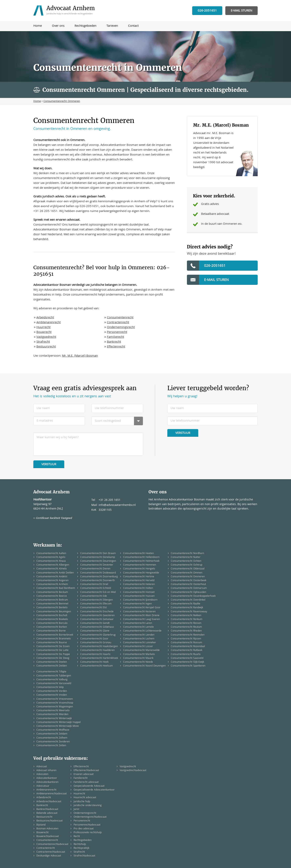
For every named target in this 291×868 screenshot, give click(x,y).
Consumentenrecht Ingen (137, 604)
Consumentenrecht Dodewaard (98, 573)
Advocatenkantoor (47, 778)
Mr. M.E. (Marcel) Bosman (80, 356)
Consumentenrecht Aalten (51, 554)
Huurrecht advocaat (85, 798)
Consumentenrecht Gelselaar (97, 619)
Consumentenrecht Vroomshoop (55, 703)
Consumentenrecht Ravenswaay (189, 612)
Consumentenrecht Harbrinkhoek (99, 658)
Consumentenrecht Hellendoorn (141, 557)
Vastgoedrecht (46, 337)
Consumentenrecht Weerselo (53, 711)
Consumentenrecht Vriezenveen (55, 699)
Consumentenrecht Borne (51, 631)
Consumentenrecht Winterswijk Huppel (59, 722)
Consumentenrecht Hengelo (139, 569)
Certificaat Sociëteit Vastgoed (54, 518)
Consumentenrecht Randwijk (187, 608)
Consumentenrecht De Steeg (53, 658)
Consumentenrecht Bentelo (52, 608)
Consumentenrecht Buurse (52, 643)
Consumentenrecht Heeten (138, 554)
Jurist (76, 809)
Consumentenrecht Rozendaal (188, 647)
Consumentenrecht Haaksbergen (99, 647)
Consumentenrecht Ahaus (51, 561)
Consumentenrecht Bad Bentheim (56, 588)
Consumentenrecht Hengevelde (141, 573)
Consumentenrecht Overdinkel (188, 600)
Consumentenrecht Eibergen (96, 600)
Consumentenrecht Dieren (95, 569)
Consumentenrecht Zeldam (52, 734)
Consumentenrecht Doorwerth (98, 581)
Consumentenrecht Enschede (97, 612)
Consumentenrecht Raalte (186, 604)
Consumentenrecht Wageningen (55, 707)
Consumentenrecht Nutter (186, 557)
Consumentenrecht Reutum (186, 627)
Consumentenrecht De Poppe (53, 654)
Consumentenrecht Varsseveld (54, 684)
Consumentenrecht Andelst (52, 577)
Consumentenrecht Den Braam (98, 554)
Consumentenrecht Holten (138, 588)
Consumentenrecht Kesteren (139, 612)
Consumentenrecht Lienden (139, 635)
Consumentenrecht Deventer (97, 565)
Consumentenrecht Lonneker (140, 643)
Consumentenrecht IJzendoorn (140, 600)
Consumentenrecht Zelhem (52, 738)
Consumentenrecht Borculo (52, 623)
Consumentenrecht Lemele (138, 627)
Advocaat (42, 767)
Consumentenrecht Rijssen (186, 639)
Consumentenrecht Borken (52, 627)
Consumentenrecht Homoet (139, 592)
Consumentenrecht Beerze (52, 596)
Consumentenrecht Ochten (186, 561)
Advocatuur (43, 786)
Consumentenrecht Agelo (51, 557)
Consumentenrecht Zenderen (53, 742)
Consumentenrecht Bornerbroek (55, 635)
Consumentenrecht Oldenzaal (188, 569)
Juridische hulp (82, 802)
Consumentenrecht (120, 318)
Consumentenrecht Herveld (139, 581)
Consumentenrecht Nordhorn (187, 554)
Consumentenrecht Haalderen (97, 650)
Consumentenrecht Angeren (52, 581)
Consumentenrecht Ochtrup (187, 565)
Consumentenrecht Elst (93, 608)
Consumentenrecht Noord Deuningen (144, 666)
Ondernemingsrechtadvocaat (90, 817)
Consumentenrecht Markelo (139, 654)
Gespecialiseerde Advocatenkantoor (94, 790)
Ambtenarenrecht (48, 323)
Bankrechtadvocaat (47, 809)
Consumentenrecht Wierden (52, 715)
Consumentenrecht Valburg (52, 680)
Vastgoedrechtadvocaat (133, 771)
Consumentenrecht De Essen (53, 647)
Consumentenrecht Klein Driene (141, 616)
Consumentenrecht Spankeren (188, 666)
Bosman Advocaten (47, 829)
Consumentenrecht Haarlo (95, 654)
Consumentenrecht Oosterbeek (189, 581)
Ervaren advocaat (84, 774)
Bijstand (41, 825)
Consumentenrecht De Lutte (52, 650)
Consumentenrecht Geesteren (97, 616)
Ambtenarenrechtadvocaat (52, 794)
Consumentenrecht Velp (50, 687)
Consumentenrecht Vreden (52, 695)
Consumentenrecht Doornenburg (99, 577)
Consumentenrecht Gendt (95, 623)
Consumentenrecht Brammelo (54, 639)
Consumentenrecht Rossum (186, 643)
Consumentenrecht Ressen (186, 623)
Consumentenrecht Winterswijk (54, 719)
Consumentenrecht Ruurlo (186, 654)
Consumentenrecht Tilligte (51, 672)
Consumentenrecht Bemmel (52, 604)
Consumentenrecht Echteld (96, 588)
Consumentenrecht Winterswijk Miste (58, 726)
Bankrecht (114, 342)
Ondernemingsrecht (121, 327)
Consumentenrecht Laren (138, 623)
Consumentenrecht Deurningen (98, 561)
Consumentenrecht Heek (94, 662)
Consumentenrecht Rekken (186, 616)
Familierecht (115, 337)
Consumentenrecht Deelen (52, 662)
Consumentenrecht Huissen (139, 596)
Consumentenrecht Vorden (52, 691)
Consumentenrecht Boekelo (52, 619)
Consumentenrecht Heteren (139, 584)
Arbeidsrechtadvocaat (49, 802)
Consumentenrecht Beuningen (54, 612)
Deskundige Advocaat (49, 856)
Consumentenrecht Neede (138, 662)
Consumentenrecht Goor (94, 639)
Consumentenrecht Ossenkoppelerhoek (193, 596)
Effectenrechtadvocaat (86, 771)
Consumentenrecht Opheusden (188, 592)
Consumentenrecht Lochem (139, 639)
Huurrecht (43, 327)
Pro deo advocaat (84, 829)
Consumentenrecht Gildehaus (97, 627)
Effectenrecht (116, 347)
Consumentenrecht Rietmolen (188, 635)
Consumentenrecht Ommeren (188, 577)
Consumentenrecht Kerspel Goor (142, 608)
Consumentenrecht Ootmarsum (189, 588)
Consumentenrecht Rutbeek (187, 650)
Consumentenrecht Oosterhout (188, 584)
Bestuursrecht (46, 347)
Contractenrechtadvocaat (51, 852)
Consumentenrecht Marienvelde (141, 650)
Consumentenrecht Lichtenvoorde (142, 631)
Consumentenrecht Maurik (138, 658)
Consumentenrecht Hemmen (140, 565)
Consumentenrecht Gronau (96, 643)
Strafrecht (43, 342)
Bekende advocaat (47, 813)
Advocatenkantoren (47, 782)
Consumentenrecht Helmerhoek (141, 561)
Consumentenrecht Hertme (139, 577)
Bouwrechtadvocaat (48, 837)
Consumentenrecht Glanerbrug (98, 635)
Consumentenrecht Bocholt (52, 616)
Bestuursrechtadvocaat (50, 821)
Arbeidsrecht (45, 318)
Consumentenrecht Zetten (51, 746)
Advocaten (42, 774)
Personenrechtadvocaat (87, 825)
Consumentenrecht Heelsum (96, 666)
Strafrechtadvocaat (84, 856)
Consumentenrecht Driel (94, 584)
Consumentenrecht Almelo (52, 569)
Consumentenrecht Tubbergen (54, 676)
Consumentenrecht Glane (95, 631)
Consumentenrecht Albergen (53, 565)
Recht (77, 837)
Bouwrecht (44, 332)
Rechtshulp (80, 844)
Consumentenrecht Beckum (52, 592)
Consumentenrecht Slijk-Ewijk (187, 662)
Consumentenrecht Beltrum (52, 600)
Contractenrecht (118, 323)
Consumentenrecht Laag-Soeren (141, 619)
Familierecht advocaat (86, 782)
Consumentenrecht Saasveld (187, 658)
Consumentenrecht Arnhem (52, 584)
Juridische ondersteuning (88, 806)
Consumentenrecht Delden (52, 666)
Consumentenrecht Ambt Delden (55, 573)
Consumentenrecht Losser (138, 647)
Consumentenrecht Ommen (187, 573)
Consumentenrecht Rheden (186, 631)
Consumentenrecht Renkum (187, 619)
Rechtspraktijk (81, 848)
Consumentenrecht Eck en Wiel (98, 592)
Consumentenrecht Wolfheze (53, 730)
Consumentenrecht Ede (94, 596)
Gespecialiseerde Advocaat (89, 786)
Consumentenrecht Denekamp (98, 557)
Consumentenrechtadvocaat (52, 844)
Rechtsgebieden (83, 840)
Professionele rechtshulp (88, 833)
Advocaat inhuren (46, 771)
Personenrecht (117, 332)
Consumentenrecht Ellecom (96, 604)
